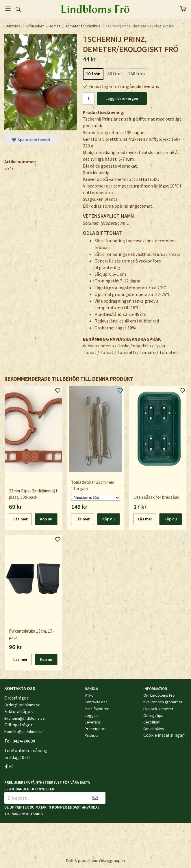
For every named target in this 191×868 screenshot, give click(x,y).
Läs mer (20, 519)
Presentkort (95, 729)
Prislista (92, 735)
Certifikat (151, 722)
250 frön (137, 74)
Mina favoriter (97, 709)
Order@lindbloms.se (22, 705)
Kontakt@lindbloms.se (24, 732)
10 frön (93, 74)
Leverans (93, 722)
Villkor (90, 695)
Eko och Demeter (158, 709)
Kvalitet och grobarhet (163, 702)
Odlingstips (153, 715)
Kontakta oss (96, 702)
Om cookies (154, 729)
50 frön (115, 74)
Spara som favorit (31, 140)
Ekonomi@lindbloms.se (25, 718)
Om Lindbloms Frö (159, 695)
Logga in (92, 715)
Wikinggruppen (112, 860)
